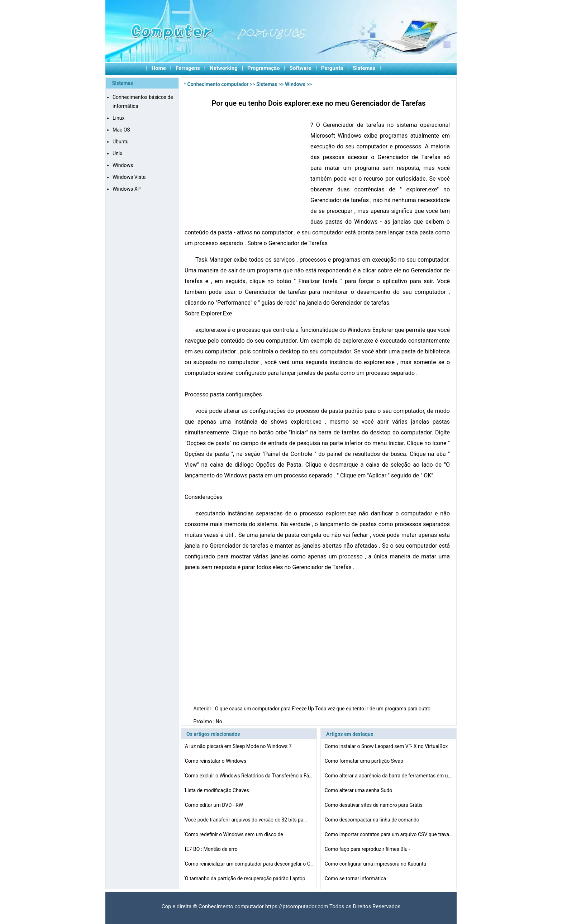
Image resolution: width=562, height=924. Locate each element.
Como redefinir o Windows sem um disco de (235, 834)
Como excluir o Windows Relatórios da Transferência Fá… (249, 776)
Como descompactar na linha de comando (373, 820)
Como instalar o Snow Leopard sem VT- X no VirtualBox (387, 746)
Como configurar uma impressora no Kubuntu (376, 864)
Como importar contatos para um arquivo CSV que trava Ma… (389, 834)
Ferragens (188, 68)
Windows (123, 165)
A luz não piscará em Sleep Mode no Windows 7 (239, 746)
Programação (264, 68)
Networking (224, 68)
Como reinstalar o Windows (216, 761)
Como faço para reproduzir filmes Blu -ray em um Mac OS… (368, 850)
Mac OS (121, 130)
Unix (117, 153)
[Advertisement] (245, 173)
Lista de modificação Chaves (218, 790)
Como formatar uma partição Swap (365, 761)
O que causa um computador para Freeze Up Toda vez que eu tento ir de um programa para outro (323, 709)
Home (159, 68)
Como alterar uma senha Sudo (359, 790)
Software (301, 68)
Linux (118, 118)
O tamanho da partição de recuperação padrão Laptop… (247, 878)
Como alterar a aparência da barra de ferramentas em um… (389, 776)
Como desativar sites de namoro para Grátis (374, 805)
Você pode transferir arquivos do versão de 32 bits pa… (246, 820)
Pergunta (332, 68)
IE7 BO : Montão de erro (212, 849)
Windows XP (127, 189)
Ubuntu (121, 142)
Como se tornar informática (356, 878)
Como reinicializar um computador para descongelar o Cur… (249, 864)
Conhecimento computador (218, 84)
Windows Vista (129, 177)
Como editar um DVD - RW (215, 805)
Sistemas (364, 68)
